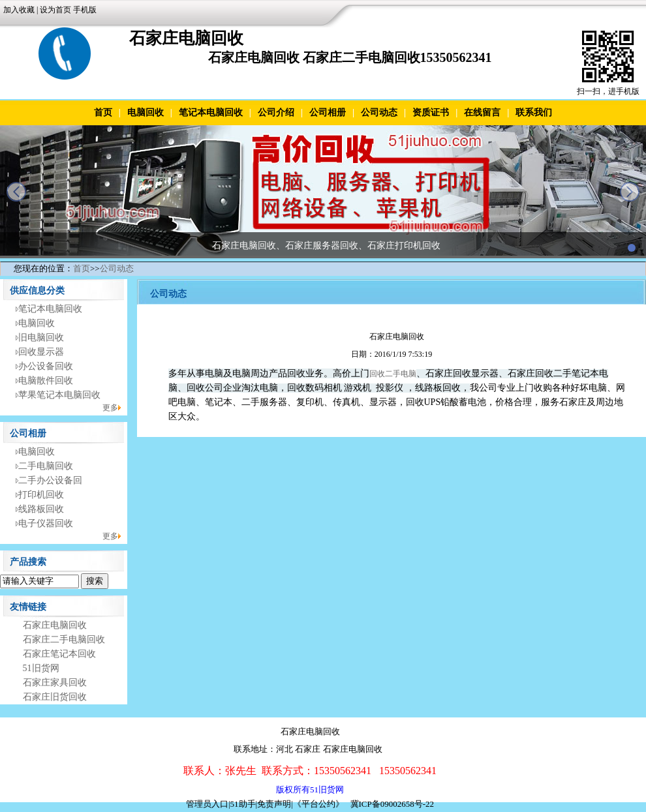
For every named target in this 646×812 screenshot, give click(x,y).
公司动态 (379, 113)
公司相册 (328, 113)
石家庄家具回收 (55, 683)
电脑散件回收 (46, 381)
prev (16, 192)
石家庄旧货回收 (55, 697)
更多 (110, 408)
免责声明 (274, 804)
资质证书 (431, 113)
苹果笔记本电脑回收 (59, 395)
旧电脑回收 (41, 338)
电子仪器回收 (46, 523)
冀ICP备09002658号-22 (392, 804)
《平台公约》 (318, 804)
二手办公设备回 (50, 480)
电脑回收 (146, 113)
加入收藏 (19, 10)
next (630, 192)
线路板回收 (41, 509)
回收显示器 (41, 352)
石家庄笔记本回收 (59, 654)
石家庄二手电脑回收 (64, 639)
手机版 (85, 10)
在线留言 (482, 113)
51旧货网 (41, 668)
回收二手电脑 (393, 374)
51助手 (243, 804)
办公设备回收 (46, 366)
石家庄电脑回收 (55, 625)
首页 (103, 113)
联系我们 (534, 113)
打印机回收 (41, 495)
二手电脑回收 (46, 466)
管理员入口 (207, 804)
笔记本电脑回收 (211, 113)
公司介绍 (276, 113)
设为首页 (55, 10)
